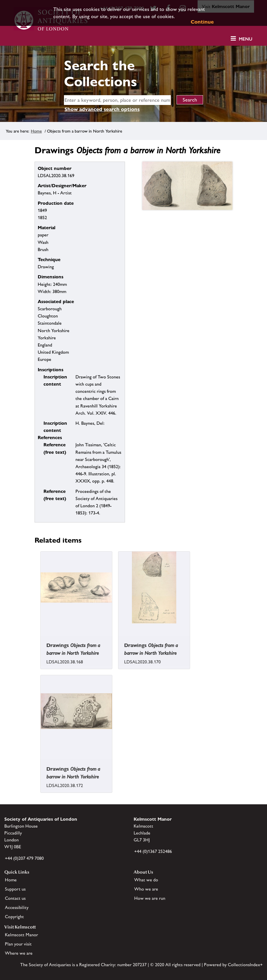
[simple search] (117, 100)
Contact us (15, 898)
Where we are (19, 953)
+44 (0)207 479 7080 (24, 858)
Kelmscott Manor (21, 935)
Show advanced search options (102, 109)
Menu (246, 39)
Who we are (146, 889)
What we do (146, 880)
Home (36, 131)
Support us (15, 889)
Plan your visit (18, 944)
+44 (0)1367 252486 (153, 851)
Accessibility (17, 907)
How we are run (150, 898)
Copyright (14, 917)
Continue (202, 22)
